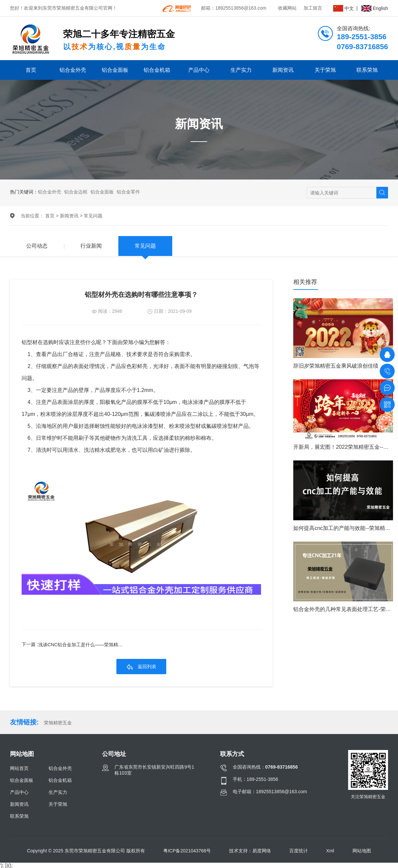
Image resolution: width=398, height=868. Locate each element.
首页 (31, 70)
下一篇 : (77, 645)
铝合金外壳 (73, 70)
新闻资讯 (283, 70)
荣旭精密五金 (58, 723)
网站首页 (19, 768)
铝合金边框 (76, 192)
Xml (330, 851)
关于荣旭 (325, 70)
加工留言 (313, 8)
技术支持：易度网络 (250, 851)
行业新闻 (91, 246)
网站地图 (362, 851)
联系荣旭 (367, 70)
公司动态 (37, 246)
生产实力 (241, 70)
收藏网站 (287, 8)
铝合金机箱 (157, 70)
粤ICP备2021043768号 (187, 851)
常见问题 (93, 216)
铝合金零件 (128, 192)
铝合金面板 (115, 70)
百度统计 (299, 851)
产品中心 (199, 70)
